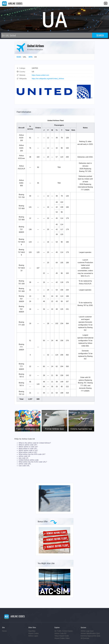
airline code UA (24, 456)
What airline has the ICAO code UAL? (33, 462)
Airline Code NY (61, 633)
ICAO (19, 57)
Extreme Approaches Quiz (91, 636)
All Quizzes (85, 638)
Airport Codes (34, 633)
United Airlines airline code (29, 460)
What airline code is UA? (28, 452)
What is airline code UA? (28, 445)
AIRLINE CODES (12, 3)
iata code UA (24, 458)
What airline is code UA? (28, 449)
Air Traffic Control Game (64, 631)
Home (4, 631)
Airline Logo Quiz (87, 631)
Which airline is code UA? (28, 447)
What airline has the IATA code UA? (32, 454)
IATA (31, 57)
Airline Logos (33, 636)
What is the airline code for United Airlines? (35, 443)
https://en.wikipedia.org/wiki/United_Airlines (48, 79)
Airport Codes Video (62, 638)
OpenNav (32, 631)
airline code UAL (25, 464)
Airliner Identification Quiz (90, 633)
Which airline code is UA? (28, 450)
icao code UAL (24, 466)
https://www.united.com (40, 75)
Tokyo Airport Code (62, 636)
